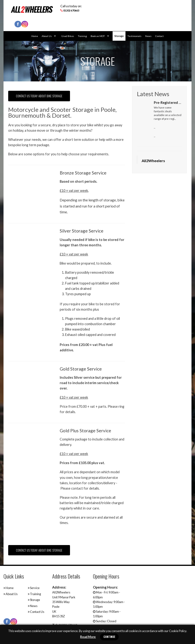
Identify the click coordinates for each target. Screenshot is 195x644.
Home (35, 36)
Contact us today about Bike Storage (39, 550)
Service (34, 588)
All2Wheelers (153, 161)
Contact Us (36, 612)
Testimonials (134, 36)
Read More (88, 637)
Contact (159, 36)
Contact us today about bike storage (39, 96)
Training (82, 36)
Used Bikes (68, 36)
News (148, 36)
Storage (119, 36)
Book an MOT (100, 36)
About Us (49, 36)
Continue (109, 637)
